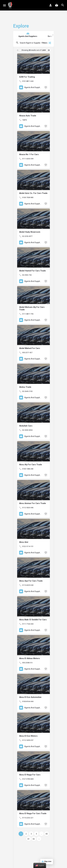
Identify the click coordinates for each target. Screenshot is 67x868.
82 (34, 839)
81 (29, 839)
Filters (46, 43)
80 (47, 834)
